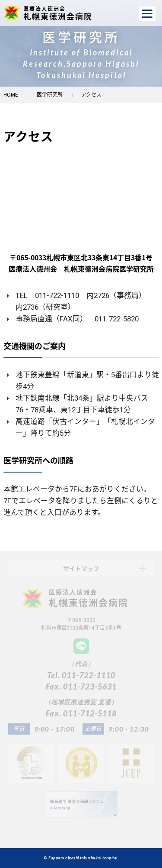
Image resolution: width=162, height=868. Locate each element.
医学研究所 (50, 95)
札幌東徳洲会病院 (61, 13)
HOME (11, 95)
